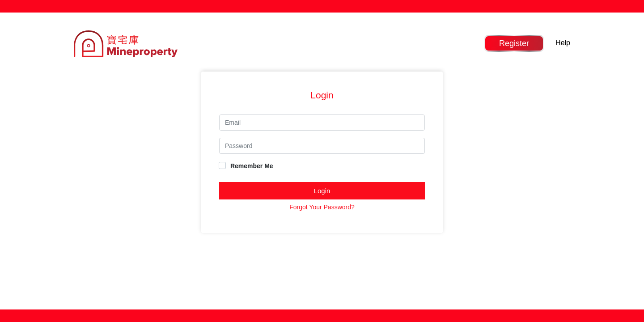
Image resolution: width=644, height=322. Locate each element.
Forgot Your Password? (322, 207)
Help (563, 43)
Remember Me (246, 166)
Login (322, 191)
